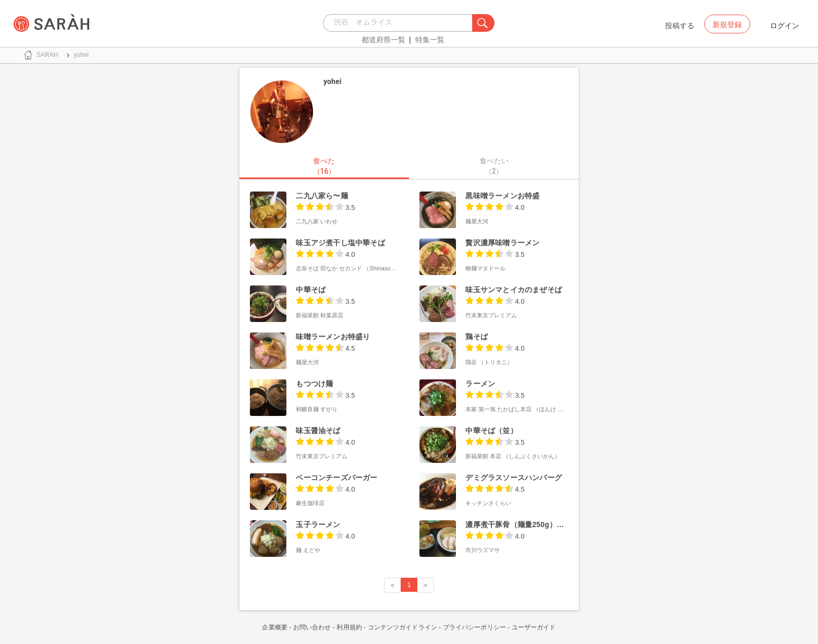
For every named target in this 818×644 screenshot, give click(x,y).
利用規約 (349, 627)
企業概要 (274, 627)
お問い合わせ (312, 627)
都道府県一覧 (383, 40)
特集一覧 (430, 40)
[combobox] (400, 23)
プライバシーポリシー (474, 627)
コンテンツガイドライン (402, 627)
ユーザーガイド (534, 627)
